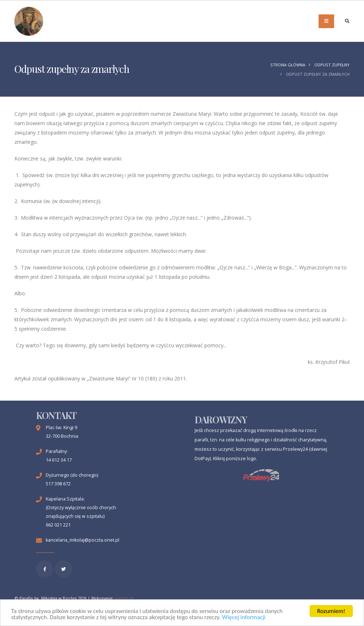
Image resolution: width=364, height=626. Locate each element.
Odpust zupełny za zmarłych (318, 74)
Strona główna (288, 65)
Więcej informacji (244, 618)
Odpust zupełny (332, 65)
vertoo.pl (124, 598)
